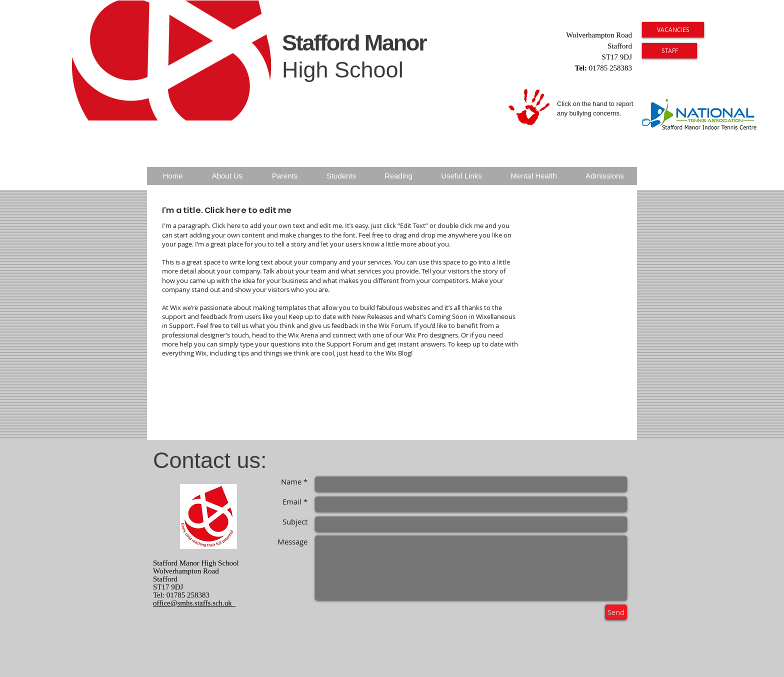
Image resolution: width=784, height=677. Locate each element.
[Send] (616, 612)
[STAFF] (669, 51)
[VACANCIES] (673, 30)
